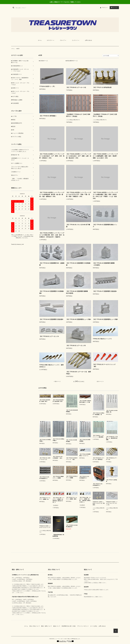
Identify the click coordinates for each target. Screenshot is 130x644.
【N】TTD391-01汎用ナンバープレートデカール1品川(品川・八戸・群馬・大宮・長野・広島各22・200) (52, 156)
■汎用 (18, 49)
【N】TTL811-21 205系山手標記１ (45, 440)
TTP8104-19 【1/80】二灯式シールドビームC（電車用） (99, 503)
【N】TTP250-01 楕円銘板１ (48, 116)
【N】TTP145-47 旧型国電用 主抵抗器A (105, 291)
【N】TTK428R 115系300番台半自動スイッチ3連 (85, 401)
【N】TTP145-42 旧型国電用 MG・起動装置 (52, 264)
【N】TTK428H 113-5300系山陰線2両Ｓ (72, 526)
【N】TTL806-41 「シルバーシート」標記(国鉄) (98, 436)
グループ (63, 40)
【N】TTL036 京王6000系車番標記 (72, 411)
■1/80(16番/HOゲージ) (72, 61)
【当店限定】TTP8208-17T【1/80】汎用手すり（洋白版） (105, 115)
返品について (57, 626)
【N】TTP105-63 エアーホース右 (76, 87)
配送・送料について (47, 626)
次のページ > (100, 381)
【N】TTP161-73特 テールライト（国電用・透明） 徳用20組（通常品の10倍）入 (85, 500)
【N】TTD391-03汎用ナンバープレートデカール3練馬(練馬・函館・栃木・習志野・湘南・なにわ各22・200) (105, 156)
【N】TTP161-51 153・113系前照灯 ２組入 (58, 457)
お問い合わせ (88, 40)
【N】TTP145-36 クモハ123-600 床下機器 (78, 226)
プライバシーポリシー (83, 626)
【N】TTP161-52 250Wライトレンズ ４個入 (72, 459)
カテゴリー (51, 40)
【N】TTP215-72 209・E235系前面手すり (45, 478)
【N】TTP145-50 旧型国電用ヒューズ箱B (105, 319)
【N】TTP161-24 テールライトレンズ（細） (104, 365)
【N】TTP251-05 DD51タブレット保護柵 (72, 477)
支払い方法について (35, 626)
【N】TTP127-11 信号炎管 (112, 481)
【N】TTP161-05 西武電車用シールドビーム (85, 455)
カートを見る (94, 626)
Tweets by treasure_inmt (17, 244)
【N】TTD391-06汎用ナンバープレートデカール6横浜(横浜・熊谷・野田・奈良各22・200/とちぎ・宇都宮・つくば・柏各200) (105, 195)
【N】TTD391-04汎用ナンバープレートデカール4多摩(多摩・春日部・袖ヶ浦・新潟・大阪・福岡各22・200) (52, 194)
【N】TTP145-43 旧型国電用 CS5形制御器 (78, 264)
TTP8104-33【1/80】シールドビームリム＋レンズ (45, 527)
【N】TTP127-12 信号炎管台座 (102, 87)
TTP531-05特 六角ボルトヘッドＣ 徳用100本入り (51, 366)
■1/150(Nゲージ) (43, 61)
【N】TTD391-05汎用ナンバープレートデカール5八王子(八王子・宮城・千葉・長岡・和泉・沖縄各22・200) (79, 194)
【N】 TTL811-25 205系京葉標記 (85, 440)
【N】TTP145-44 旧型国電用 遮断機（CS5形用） (104, 264)
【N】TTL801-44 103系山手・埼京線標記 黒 (98, 414)
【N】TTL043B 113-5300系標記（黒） (112, 411)
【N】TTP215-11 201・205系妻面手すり (85, 477)
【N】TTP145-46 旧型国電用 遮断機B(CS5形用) (77, 292)
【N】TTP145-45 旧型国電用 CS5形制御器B (51, 292)
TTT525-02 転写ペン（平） (47, 86)
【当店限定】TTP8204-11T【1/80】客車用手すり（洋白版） (78, 115)
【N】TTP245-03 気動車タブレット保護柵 (58, 477)
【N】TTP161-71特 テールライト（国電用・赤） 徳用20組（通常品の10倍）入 (58, 500)
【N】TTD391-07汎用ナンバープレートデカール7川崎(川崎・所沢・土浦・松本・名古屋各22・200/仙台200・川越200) (52, 235)
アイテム (114, 8)
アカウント (105, 8)
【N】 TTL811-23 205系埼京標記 (71, 441)
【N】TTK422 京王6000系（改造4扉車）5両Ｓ (58, 401)
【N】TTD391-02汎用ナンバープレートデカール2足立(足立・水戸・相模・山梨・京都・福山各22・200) (79, 156)
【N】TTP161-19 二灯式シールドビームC (45, 459)
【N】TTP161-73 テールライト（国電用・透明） (71, 498)
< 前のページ (57, 381)
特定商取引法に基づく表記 (69, 626)
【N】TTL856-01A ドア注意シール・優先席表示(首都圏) (112, 438)
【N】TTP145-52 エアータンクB (76, 346)
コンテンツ (76, 40)
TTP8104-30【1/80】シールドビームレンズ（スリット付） (112, 503)
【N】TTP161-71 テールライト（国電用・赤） (45, 499)
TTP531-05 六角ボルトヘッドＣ (102, 339)
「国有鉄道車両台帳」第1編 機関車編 (58, 535)
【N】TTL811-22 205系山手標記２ (58, 440)
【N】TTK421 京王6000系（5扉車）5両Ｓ (45, 401)
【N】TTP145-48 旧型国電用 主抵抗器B (51, 319)
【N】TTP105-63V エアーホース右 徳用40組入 (78, 373)
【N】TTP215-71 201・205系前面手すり (98, 485)
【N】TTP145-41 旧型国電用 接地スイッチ (105, 226)
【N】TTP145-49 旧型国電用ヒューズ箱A (79, 319)
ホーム (40, 40)
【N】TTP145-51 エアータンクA (49, 336)
